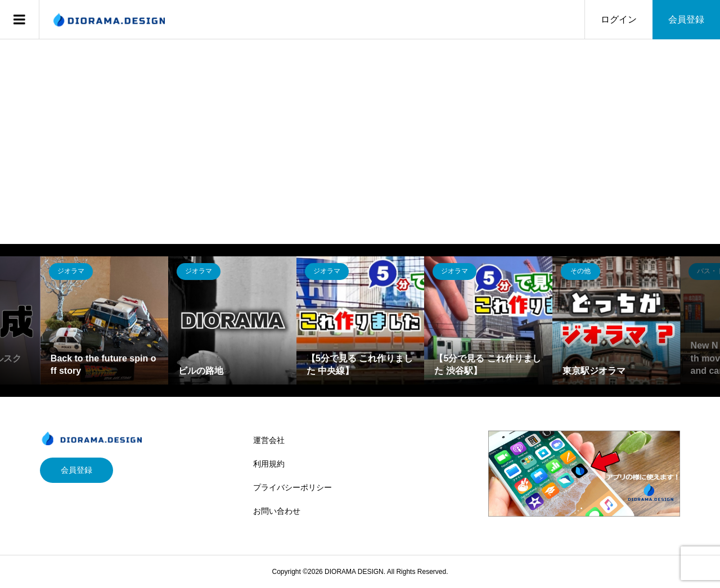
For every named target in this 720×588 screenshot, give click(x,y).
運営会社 (269, 440)
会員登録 (686, 19)
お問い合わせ (277, 511)
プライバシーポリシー (292, 487)
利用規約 (269, 464)
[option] (105, 320)
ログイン (619, 19)
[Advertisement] (360, 124)
